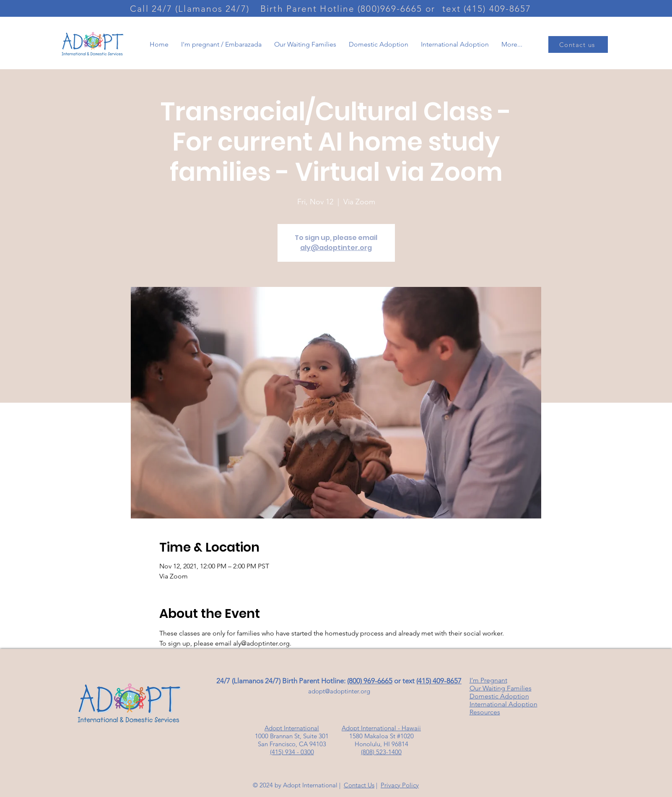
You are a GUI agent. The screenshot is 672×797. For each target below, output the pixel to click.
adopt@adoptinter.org (339, 691)
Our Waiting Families (501, 688)
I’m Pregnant (488, 680)
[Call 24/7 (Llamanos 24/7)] (191, 8)
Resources (485, 712)
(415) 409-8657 (439, 681)
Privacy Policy (400, 785)
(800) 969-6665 (370, 681)
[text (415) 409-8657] (488, 8)
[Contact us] (578, 44)
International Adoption (503, 704)
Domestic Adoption (499, 696)
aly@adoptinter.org (336, 248)
